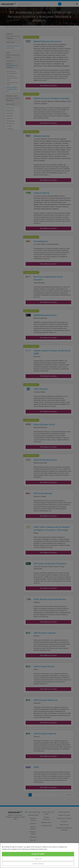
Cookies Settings (38, 864)
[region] (39, 855)
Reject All (38, 859)
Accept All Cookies (38, 854)
